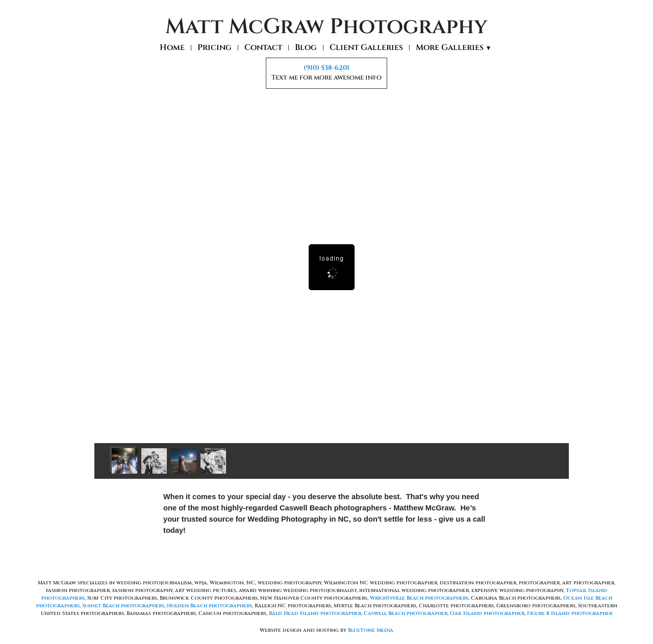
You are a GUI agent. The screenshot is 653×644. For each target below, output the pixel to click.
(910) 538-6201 (326, 68)
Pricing (215, 48)
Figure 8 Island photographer (570, 613)
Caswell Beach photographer (406, 613)
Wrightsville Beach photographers (419, 598)
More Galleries (454, 48)
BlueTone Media (371, 630)
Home (172, 48)
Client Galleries (366, 48)
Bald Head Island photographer (315, 613)
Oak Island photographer (487, 613)
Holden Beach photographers (209, 606)
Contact (263, 48)
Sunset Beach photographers (123, 606)
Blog (306, 48)
